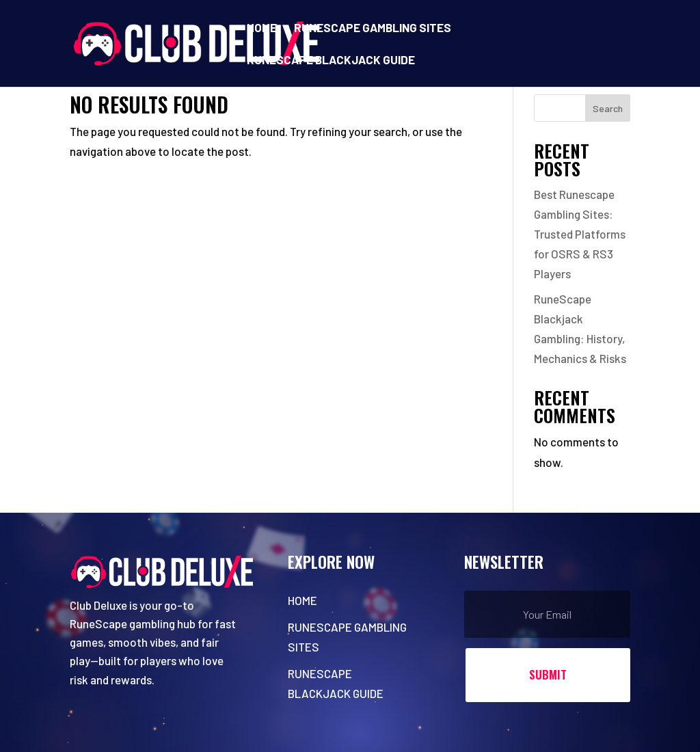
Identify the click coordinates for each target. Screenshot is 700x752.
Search (608, 108)
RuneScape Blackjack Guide (331, 61)
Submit (548, 674)
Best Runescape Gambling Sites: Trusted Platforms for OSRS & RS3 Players (580, 234)
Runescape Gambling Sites (373, 28)
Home (262, 28)
